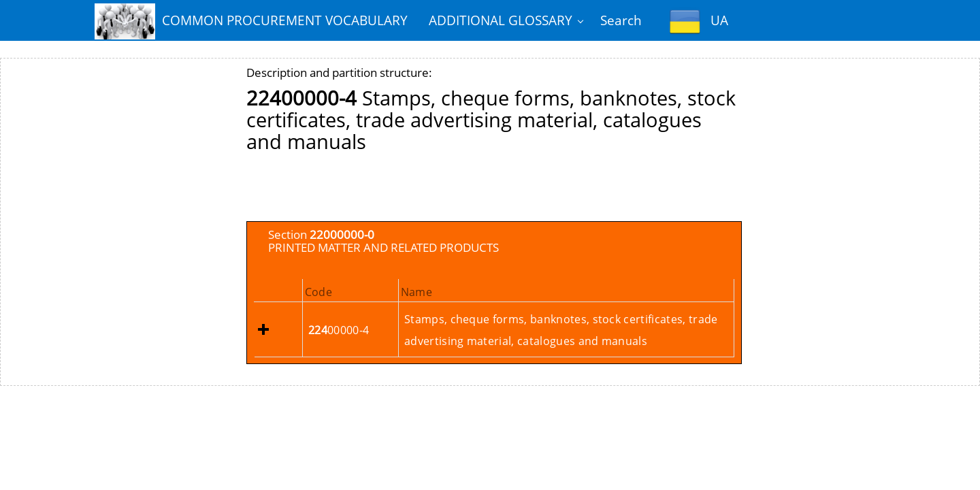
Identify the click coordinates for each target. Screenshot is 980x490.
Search (621, 20)
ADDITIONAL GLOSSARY (501, 20)
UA (699, 21)
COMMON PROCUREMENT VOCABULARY (251, 21)
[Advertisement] (494, 191)
